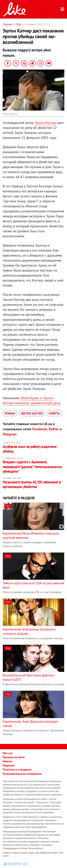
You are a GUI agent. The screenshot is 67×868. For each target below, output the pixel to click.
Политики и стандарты (17, 769)
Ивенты (8, 761)
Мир (18, 24)
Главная (8, 24)
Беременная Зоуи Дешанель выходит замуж (30, 724)
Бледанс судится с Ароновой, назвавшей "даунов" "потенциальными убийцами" (32, 467)
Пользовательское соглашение (22, 774)
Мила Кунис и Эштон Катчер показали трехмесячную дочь (32, 400)
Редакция (9, 765)
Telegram (10, 434)
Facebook (40, 429)
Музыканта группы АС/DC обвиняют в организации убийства (32, 484)
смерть (54, 413)
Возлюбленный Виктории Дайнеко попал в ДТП (29, 677)
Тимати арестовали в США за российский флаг (33, 585)
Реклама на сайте (14, 757)
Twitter (54, 429)
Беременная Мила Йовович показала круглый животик (31, 535)
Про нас (8, 753)
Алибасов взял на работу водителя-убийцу (30, 449)
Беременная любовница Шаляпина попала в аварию (29, 631)
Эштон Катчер (46, 123)
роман (10, 413)
